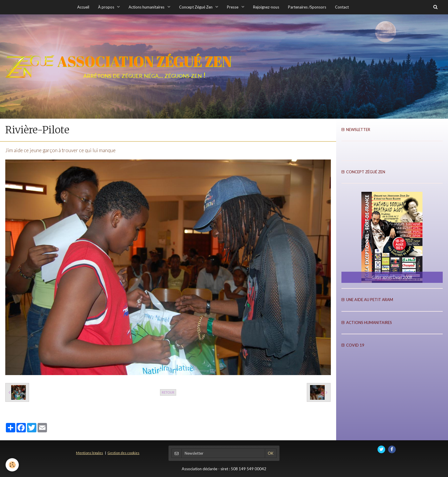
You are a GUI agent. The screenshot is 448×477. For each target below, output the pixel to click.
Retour (168, 392)
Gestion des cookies (123, 453)
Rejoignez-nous (266, 7)
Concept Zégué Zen (196, 7)
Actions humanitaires (147, 7)
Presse (233, 7)
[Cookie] (12, 465)
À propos (107, 7)
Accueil (83, 7)
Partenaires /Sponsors (307, 7)
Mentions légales (90, 453)
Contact (342, 7)
